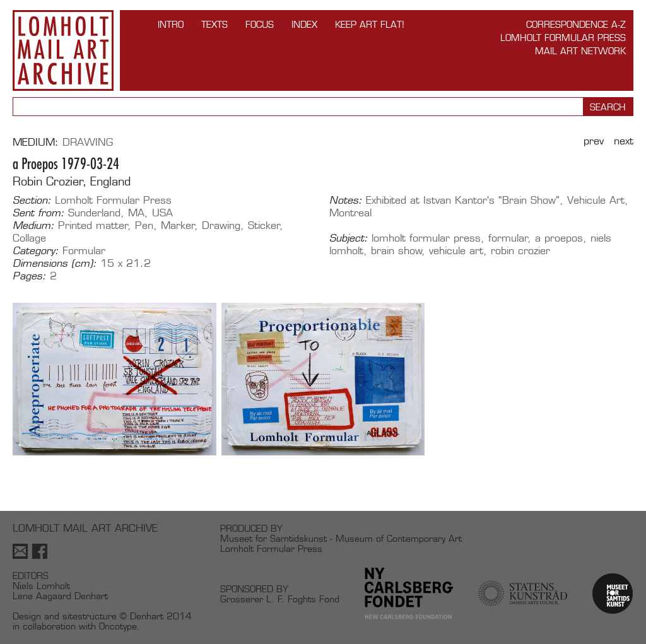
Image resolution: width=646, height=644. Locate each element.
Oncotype (118, 626)
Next (624, 141)
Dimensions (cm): (55, 264)
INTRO (171, 24)
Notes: (346, 201)
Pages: (29, 276)
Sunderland (94, 213)
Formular (84, 251)
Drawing (88, 142)
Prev (594, 141)
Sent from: (38, 213)
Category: (36, 251)
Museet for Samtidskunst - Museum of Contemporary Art (341, 538)
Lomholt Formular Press (563, 38)
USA (162, 213)
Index (304, 24)
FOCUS (260, 24)
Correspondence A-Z (576, 24)
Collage (29, 238)
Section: (32, 201)
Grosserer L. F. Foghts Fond (280, 599)
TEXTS (214, 24)
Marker (178, 225)
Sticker (264, 225)
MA (136, 213)
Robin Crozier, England (72, 181)
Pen (144, 225)
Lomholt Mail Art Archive (63, 50)
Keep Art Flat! (370, 24)
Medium (34, 142)
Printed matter (93, 225)
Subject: (349, 238)
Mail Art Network (580, 51)
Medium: (33, 226)
